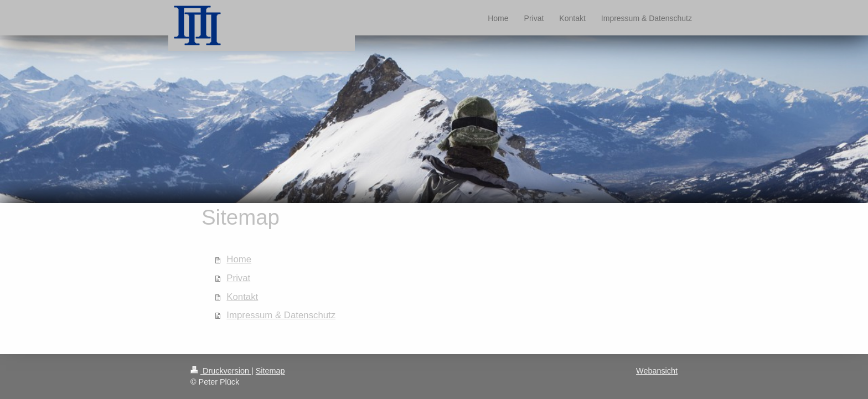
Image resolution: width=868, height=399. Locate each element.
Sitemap (270, 371)
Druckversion (221, 371)
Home (239, 259)
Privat (238, 278)
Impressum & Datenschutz (281, 315)
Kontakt (242, 297)
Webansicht (657, 371)
